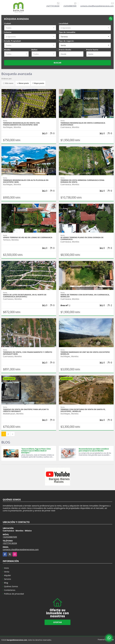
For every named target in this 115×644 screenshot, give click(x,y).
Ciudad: (8, 24)
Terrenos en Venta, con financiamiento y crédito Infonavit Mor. (28, 353)
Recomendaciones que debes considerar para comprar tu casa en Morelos (94, 450)
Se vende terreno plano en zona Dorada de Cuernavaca (82, 238)
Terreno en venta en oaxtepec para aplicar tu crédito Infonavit (26, 410)
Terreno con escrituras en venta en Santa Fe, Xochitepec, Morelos (83, 410)
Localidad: (64, 24)
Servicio (7, 579)
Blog (6, 583)
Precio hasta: (92, 50)
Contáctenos (10, 590)
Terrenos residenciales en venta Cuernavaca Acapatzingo (83, 124)
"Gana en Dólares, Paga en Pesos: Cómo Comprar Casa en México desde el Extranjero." (36, 451)
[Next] (13, 434)
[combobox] (30, 28)
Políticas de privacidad (14, 594)
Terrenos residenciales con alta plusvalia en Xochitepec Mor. (26, 181)
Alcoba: (8, 50)
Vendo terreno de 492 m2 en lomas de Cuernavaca (28, 237)
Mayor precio (38, 83)
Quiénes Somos (11, 586)
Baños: (35, 50)
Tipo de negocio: (66, 41)
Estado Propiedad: (13, 41)
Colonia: (8, 32)
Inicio (6, 568)
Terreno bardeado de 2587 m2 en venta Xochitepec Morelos (85, 353)
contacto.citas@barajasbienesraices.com (21, 549)
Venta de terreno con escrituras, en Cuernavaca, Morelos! (85, 296)
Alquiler (7, 575)
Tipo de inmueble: (67, 32)
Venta (7, 572)
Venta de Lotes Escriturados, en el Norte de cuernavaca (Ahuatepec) (25, 296)
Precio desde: (65, 50)
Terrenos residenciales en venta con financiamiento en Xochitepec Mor (21, 124)
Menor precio (23, 83)
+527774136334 (53, 6)
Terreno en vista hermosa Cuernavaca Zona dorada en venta (82, 181)
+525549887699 (70, 6)
